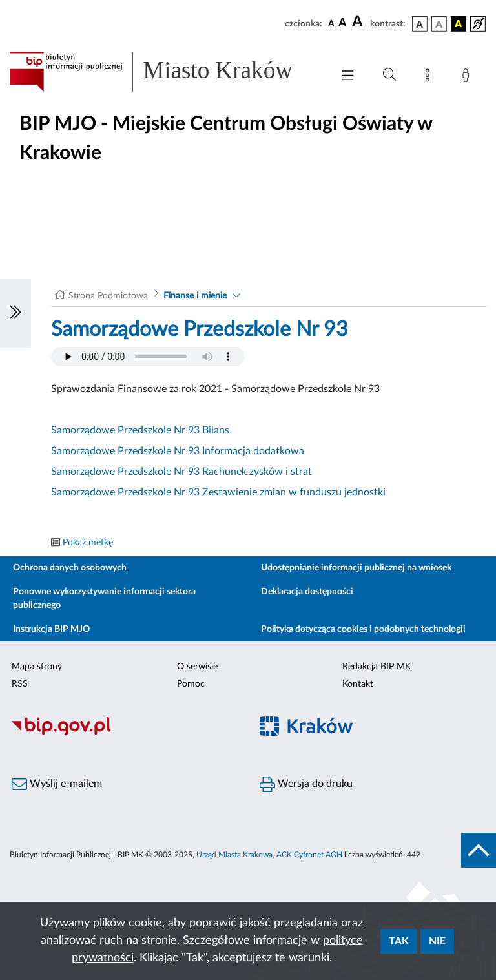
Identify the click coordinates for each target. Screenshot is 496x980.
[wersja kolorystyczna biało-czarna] (439, 24)
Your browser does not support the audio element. (148, 357)
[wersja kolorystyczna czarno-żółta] (459, 24)
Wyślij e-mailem (57, 784)
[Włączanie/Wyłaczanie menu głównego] (347, 77)
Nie (437, 941)
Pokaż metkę (88, 543)
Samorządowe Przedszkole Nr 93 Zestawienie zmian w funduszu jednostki (218, 492)
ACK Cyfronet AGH (309, 855)
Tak (399, 941)
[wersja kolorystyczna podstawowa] (420, 24)
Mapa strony (37, 667)
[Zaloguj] (468, 78)
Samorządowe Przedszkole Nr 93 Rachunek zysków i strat (181, 472)
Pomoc (191, 684)
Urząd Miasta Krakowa (234, 855)
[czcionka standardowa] (331, 23)
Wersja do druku (306, 784)
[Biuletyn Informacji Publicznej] (124, 733)
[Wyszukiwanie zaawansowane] (389, 75)
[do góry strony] (479, 850)
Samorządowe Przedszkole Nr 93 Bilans (140, 430)
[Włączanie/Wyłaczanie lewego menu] (15, 313)
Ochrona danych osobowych (70, 568)
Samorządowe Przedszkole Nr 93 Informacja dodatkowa (178, 451)
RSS (20, 684)
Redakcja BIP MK (377, 667)
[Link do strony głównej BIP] (164, 72)
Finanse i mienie (195, 296)
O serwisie (197, 667)
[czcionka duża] (359, 22)
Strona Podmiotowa (108, 296)
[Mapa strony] (430, 78)
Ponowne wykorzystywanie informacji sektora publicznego (104, 599)
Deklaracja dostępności (307, 592)
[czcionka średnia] (343, 24)
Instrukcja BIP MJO (51, 629)
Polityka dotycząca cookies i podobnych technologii (363, 629)
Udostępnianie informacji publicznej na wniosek (356, 568)
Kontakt (358, 684)
